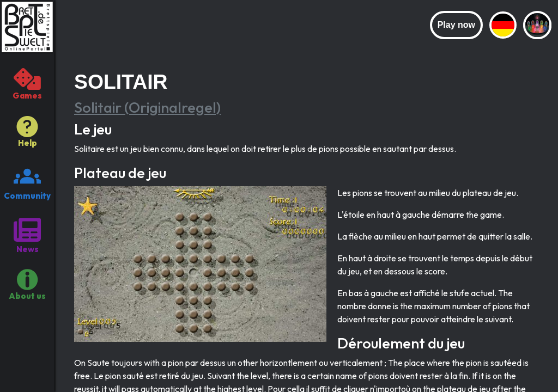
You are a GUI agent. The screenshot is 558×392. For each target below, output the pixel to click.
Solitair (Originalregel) (147, 107)
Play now (456, 25)
